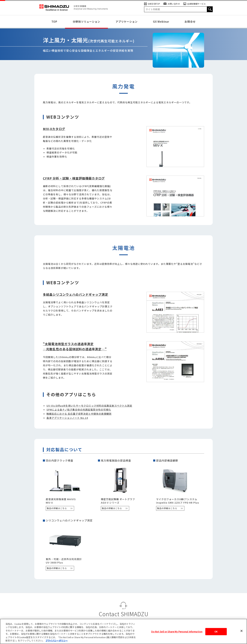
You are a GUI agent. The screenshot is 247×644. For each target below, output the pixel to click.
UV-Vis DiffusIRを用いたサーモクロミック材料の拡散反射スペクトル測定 (89, 406)
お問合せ (190, 22)
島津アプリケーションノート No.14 (67, 418)
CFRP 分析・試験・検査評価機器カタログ (74, 178)
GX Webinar (161, 22)
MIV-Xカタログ (54, 129)
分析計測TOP (152, 4)
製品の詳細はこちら (57, 508)
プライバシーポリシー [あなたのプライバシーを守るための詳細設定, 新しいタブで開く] (57, 641)
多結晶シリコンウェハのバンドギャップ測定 (76, 294)
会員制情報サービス (195, 4)
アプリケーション (127, 22)
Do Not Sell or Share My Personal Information (177, 632)
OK (216, 632)
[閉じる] (242, 632)
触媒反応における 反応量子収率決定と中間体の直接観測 (79, 414)
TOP (54, 22)
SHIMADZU (54, 8)
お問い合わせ (172, 4)
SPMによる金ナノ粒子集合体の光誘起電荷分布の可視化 (79, 410)
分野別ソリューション (86, 22)
